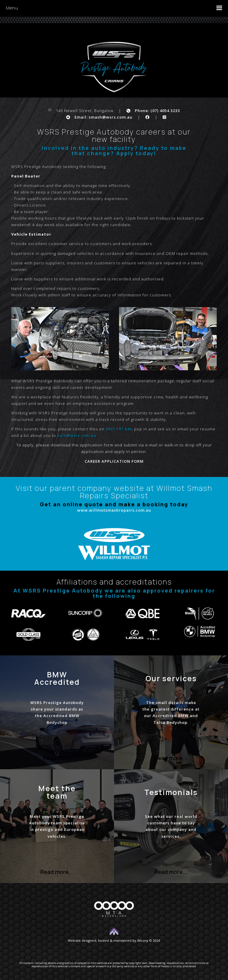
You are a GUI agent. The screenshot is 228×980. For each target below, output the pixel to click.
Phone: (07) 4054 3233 (153, 111)
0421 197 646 (119, 429)
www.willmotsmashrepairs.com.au (114, 510)
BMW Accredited (57, 678)
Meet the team (57, 792)
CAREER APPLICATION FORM (114, 461)
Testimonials (171, 792)
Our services (171, 678)
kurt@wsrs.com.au (77, 435)
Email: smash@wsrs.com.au (99, 117)
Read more (57, 758)
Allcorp (143, 940)
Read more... (171, 758)
